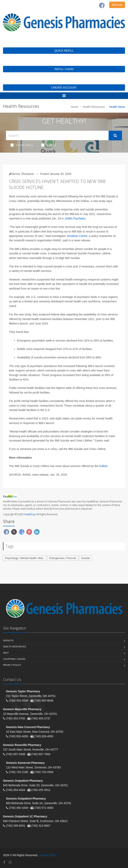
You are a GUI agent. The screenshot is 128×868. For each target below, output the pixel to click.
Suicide (85, 558)
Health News (22, 145)
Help (6, 653)
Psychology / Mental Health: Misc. (24, 558)
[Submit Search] (115, 136)
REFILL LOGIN (64, 69)
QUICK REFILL (64, 51)
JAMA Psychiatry (75, 218)
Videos (49, 145)
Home (74, 107)
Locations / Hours (14, 659)
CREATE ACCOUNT (64, 88)
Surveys (8, 641)
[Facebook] (102, 5)
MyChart (117, 5)
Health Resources (94, 107)
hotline (103, 466)
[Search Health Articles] (57, 135)
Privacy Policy (12, 665)
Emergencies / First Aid (63, 558)
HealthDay (29, 514)
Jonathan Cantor (77, 236)
